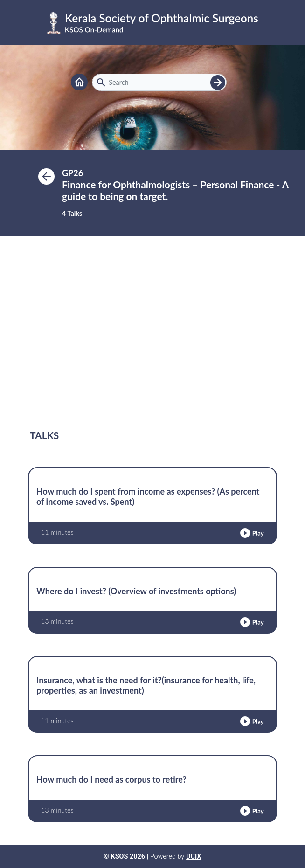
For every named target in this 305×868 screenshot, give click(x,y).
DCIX (194, 857)
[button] (252, 533)
